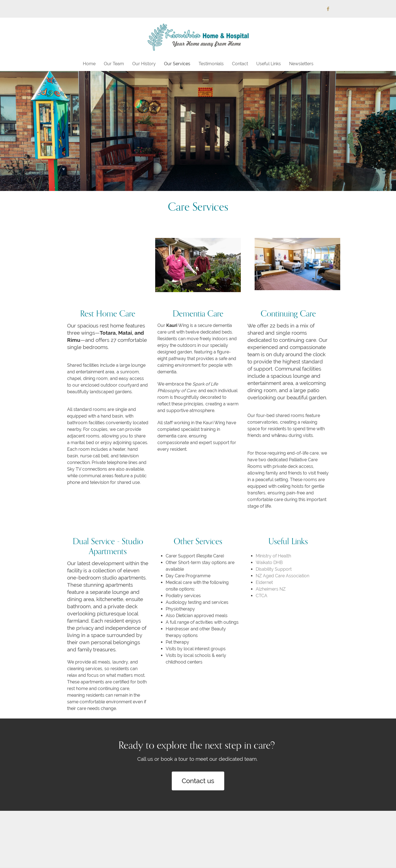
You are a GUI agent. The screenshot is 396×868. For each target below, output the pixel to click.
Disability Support (274, 569)
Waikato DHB (269, 563)
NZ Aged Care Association (283, 576)
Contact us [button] (198, 781)
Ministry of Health (273, 556)
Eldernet (264, 582)
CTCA (262, 596)
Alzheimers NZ (271, 589)
